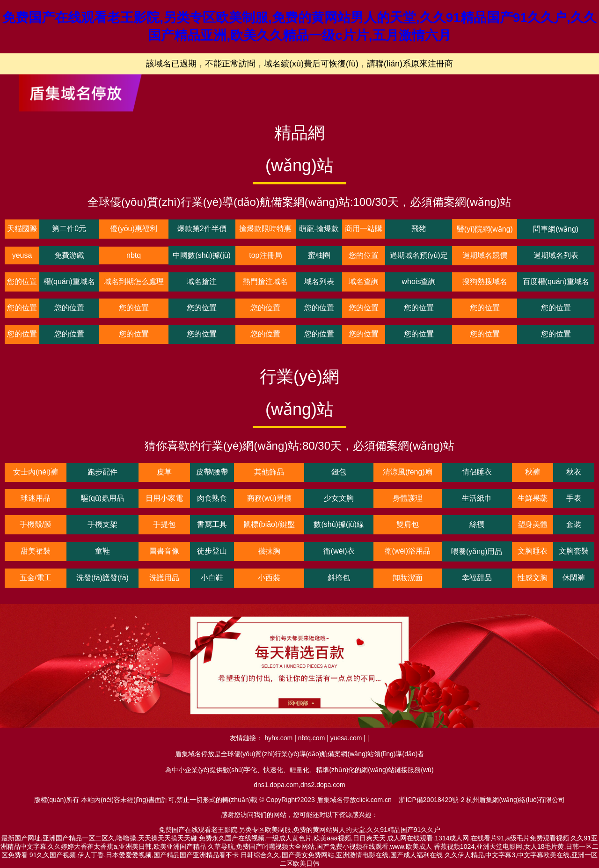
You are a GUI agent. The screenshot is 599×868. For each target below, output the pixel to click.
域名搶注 (202, 281)
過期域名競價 (485, 255)
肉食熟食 (212, 498)
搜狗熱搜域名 (485, 281)
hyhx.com (278, 738)
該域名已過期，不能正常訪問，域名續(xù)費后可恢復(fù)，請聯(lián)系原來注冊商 (299, 64)
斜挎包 (339, 578)
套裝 (574, 524)
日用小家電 (164, 498)
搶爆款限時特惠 (265, 229)
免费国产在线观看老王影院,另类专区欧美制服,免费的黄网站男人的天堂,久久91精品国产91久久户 (300, 830)
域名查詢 (364, 281)
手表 (574, 498)
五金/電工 (36, 578)
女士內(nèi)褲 (36, 472)
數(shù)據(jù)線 (339, 524)
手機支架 (102, 524)
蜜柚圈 (319, 255)
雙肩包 (408, 524)
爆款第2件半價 (202, 229)
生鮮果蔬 (533, 498)
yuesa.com (346, 738)
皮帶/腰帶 (212, 472)
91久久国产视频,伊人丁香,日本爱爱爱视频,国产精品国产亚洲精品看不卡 (134, 855)
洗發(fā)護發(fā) (102, 578)
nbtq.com (312, 738)
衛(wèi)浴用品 (408, 551)
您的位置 (364, 255)
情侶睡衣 (477, 472)
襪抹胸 (269, 551)
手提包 (164, 524)
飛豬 (419, 229)
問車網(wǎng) (556, 229)
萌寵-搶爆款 (319, 229)
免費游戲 (69, 255)
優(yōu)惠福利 (133, 229)
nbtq (134, 255)
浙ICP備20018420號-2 (431, 800)
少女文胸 (339, 498)
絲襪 (477, 524)
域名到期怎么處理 (134, 281)
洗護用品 (164, 578)
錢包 (339, 472)
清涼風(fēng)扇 (408, 472)
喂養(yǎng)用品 (477, 551)
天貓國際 (22, 229)
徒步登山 (212, 551)
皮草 (164, 472)
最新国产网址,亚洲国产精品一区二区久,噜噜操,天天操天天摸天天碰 (99, 838)
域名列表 (319, 281)
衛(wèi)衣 (339, 551)
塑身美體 (533, 524)
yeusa (22, 255)
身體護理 (408, 498)
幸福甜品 (477, 578)
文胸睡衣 (533, 551)
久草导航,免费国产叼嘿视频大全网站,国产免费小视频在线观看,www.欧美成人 (320, 846)
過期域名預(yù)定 (419, 255)
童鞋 (102, 551)
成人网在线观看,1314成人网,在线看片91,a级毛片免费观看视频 (478, 838)
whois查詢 (419, 281)
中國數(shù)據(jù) (202, 255)
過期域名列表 (556, 255)
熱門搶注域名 (265, 281)
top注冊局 (265, 255)
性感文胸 (533, 578)
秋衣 (574, 472)
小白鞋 (212, 578)
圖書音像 (164, 551)
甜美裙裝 (36, 551)
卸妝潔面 (408, 578)
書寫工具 (212, 524)
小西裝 (269, 578)
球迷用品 (36, 498)
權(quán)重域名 (69, 281)
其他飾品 (269, 472)
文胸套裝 (574, 551)
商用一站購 (364, 229)
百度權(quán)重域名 (556, 281)
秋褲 (533, 472)
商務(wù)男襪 (269, 498)
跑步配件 (102, 472)
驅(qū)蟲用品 (102, 498)
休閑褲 (574, 578)
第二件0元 (69, 229)
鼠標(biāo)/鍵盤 (269, 524)
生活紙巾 (477, 498)
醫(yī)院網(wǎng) (485, 229)
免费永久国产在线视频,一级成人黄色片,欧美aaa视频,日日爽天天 (292, 838)
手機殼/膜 (36, 524)
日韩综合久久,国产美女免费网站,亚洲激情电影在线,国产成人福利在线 (342, 855)
